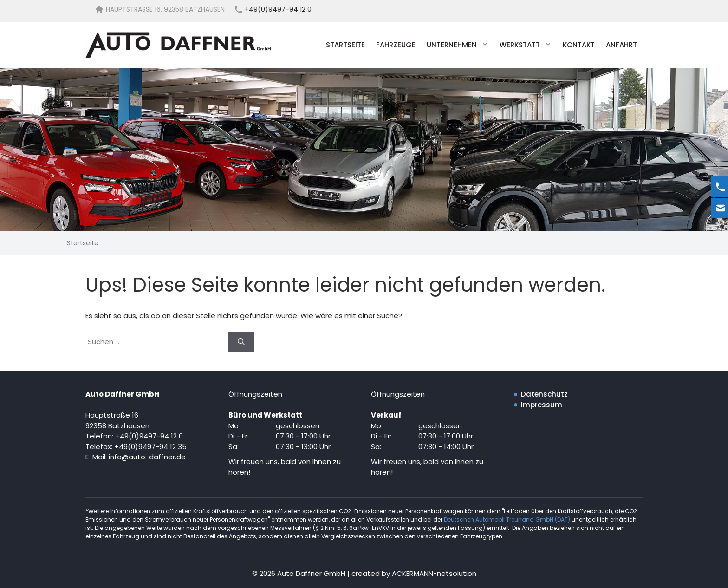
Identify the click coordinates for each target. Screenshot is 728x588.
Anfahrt (621, 45)
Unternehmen (460, 45)
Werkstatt (528, 45)
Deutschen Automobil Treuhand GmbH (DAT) (508, 519)
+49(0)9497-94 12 (146, 447)
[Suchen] (241, 342)
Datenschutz (544, 394)
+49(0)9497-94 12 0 (149, 436)
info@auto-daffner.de (147, 457)
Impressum (542, 405)
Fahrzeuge (396, 45)
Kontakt (579, 45)
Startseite (345, 45)
